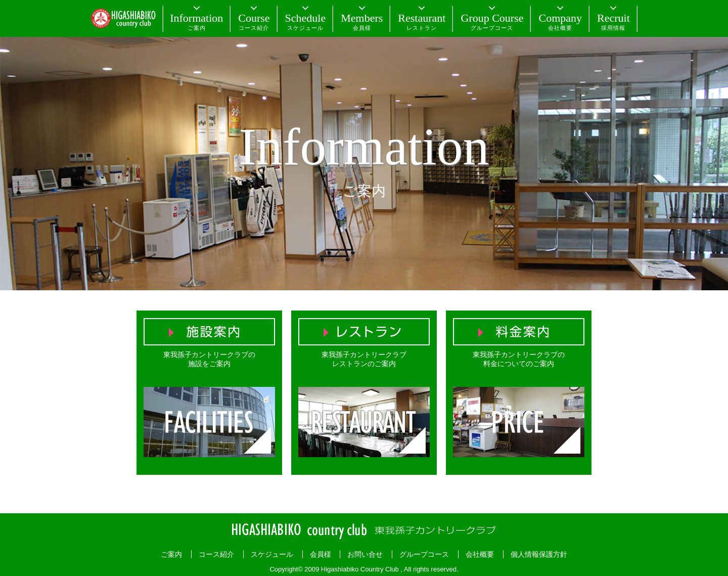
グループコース (424, 554)
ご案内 (171, 554)
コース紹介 (216, 554)
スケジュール (272, 554)
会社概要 (480, 554)
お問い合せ (365, 554)
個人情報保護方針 (539, 554)
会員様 (321, 554)
